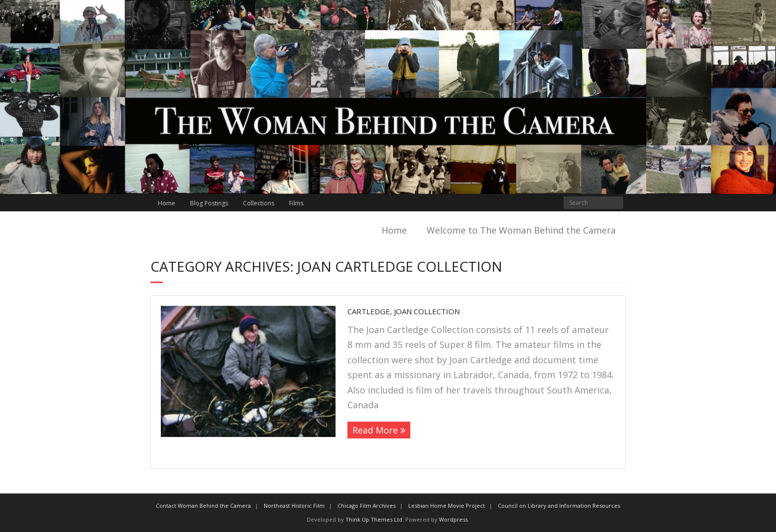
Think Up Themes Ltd (374, 519)
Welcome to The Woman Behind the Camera (521, 230)
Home (167, 203)
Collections (259, 203)
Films (296, 203)
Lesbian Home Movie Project (447, 506)
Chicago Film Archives (366, 506)
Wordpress (453, 519)
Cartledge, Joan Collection (404, 311)
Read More (375, 430)
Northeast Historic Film (294, 506)
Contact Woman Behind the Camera (203, 506)
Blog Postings (209, 203)
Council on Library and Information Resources (559, 506)
